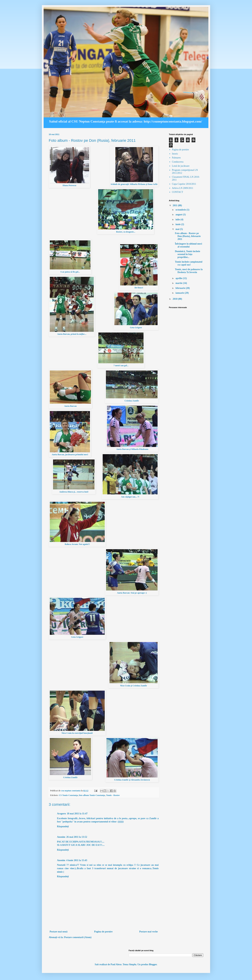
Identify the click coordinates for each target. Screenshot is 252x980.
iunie (178, 224)
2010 (175, 299)
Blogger (153, 964)
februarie (181, 288)
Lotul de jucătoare (181, 166)
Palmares (176, 158)
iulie (178, 220)
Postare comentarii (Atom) (78, 937)
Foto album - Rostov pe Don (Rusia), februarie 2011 (188, 236)
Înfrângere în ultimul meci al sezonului (188, 245)
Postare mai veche (148, 932)
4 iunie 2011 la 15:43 (77, 860)
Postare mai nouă (59, 932)
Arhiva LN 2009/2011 (183, 188)
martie (179, 283)
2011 (175, 205)
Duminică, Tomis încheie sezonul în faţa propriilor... (188, 254)
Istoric (175, 154)
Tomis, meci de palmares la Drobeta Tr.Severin (189, 271)
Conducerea (178, 162)
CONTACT (178, 192)
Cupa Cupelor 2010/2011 (184, 184)
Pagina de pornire (103, 932)
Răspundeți (63, 826)
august (179, 215)
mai (178, 229)
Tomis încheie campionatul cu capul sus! (189, 263)
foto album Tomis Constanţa (92, 795)
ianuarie (180, 293)
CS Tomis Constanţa (68, 795)
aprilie (179, 278)
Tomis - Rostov (113, 795)
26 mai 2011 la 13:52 (77, 837)
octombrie (181, 210)
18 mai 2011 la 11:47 (77, 814)
